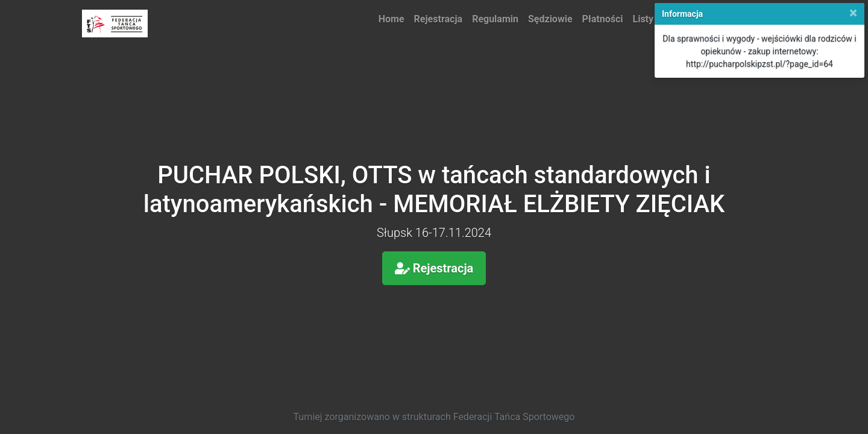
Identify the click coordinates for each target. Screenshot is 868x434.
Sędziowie (550, 19)
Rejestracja (439, 19)
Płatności (603, 19)
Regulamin (495, 19)
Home (392, 19)
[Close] (853, 13)
